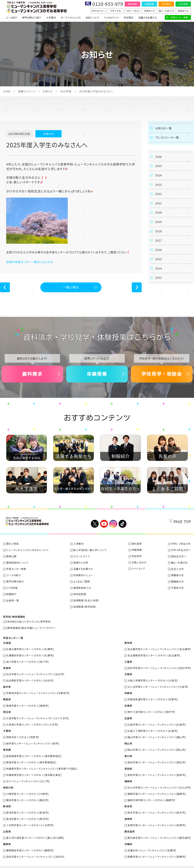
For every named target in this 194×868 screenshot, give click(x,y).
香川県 (128, 752)
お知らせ (48, 91)
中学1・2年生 (132, 11)
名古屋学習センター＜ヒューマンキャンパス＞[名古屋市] (159, 647)
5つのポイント (112, 18)
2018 (159, 232)
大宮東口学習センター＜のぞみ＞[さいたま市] (32, 721)
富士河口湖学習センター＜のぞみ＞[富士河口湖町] (35, 831)
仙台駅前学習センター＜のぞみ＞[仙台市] (30, 678)
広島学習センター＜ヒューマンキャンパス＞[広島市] (157, 721)
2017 (159, 241)
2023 (159, 185)
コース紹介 (11, 18)
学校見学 (166, 4)
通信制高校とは (82, 587)
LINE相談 (183, 4)
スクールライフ (81, 556)
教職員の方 (183, 11)
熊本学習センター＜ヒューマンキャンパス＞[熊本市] (157, 807)
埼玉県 (7, 709)
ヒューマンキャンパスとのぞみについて (27, 550)
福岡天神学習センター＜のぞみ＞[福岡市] (151, 795)
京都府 (128, 690)
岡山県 (128, 739)
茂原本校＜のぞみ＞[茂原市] (23, 733)
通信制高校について (17, 562)
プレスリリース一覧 (167, 137)
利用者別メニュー (83, 575)
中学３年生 (116, 11)
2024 (159, 175)
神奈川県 (8, 782)
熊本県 (128, 801)
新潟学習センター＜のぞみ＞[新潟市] (27, 807)
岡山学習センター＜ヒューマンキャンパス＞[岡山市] (157, 745)
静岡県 (7, 838)
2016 (159, 250)
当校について (93, 18)
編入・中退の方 (166, 11)
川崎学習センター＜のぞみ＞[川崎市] (27, 788)
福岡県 (128, 776)
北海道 (7, 641)
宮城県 (7, 665)
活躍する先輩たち (148, 18)
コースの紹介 (14, 575)
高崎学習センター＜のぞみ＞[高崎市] (27, 702)
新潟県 (7, 801)
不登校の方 (177, 587)
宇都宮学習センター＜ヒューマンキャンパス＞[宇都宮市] (38, 690)
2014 (159, 269)
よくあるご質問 (82, 581)
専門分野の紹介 (15, 581)
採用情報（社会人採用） (86, 599)
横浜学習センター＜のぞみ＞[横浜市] (27, 795)
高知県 (128, 764)
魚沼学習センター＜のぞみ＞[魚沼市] (27, 813)
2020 (159, 213)
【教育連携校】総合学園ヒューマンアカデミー (31, 626)
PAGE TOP (182, 521)
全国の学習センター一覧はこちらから (30, 262)
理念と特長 (12, 544)
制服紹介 (11, 593)
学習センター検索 (179, 17)
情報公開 (11, 556)
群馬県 (7, 696)
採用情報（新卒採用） (85, 605)
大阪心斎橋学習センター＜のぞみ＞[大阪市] (153, 678)
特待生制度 (80, 593)
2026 (159, 157)
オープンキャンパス (71, 18)
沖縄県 (128, 838)
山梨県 (7, 825)
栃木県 (7, 684)
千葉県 (7, 727)
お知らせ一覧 (164, 128)
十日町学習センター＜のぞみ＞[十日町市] (30, 819)
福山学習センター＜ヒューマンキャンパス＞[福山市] (157, 733)
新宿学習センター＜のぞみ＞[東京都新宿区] (31, 758)
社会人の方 (177, 568)
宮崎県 (128, 813)
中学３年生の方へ (181, 550)
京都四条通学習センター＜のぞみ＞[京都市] (153, 696)
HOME (7, 91)
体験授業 (149, 4)
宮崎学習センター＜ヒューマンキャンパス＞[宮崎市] (157, 819)
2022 (159, 194)
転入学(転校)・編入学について (90, 550)
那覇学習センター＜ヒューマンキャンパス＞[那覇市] (157, 850)
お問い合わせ (139, 562)
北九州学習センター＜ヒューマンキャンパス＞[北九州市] (159, 782)
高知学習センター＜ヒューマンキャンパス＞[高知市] (157, 770)
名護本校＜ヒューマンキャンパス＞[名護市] (152, 844)
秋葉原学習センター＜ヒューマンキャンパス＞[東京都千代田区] (42, 764)
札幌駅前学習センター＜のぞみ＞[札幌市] (30, 653)
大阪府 (128, 672)
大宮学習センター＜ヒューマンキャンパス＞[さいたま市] (37, 715)
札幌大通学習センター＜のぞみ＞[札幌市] (30, 647)
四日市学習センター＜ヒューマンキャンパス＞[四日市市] (159, 665)
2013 (159, 278)
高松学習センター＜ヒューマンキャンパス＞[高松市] (157, 758)
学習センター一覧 (13, 636)
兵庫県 (128, 702)
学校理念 (129, 18)
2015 (159, 260)
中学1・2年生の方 (181, 544)
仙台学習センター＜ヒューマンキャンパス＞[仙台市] (35, 672)
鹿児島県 (130, 825)
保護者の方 (149, 11)
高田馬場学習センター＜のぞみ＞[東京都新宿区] (34, 752)
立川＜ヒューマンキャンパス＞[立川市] (28, 776)
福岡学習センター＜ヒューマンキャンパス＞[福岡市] (157, 788)
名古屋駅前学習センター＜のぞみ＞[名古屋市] (154, 653)
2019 (159, 222)
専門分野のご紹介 (32, 18)
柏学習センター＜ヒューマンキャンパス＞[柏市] (33, 739)
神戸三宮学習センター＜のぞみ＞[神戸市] (151, 709)
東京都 (7, 745)
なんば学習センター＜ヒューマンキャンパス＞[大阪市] (158, 684)
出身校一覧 (13, 599)
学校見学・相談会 (162, 374)
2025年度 (66, 91)
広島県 (128, 715)
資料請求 (132, 4)
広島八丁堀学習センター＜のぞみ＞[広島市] (153, 727)
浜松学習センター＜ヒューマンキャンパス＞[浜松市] (35, 850)
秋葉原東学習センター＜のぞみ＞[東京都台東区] (34, 770)
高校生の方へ (99, 11)
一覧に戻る (71, 287)
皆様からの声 (81, 562)
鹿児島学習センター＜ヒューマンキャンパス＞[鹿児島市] (159, 831)
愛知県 (128, 641)
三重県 (128, 659)
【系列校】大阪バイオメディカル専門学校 (28, 620)
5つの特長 (12, 587)
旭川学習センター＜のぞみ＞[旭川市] (27, 659)
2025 (159, 166)
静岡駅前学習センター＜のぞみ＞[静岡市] (30, 844)
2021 (159, 203)
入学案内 (51, 18)
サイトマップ (138, 568)
